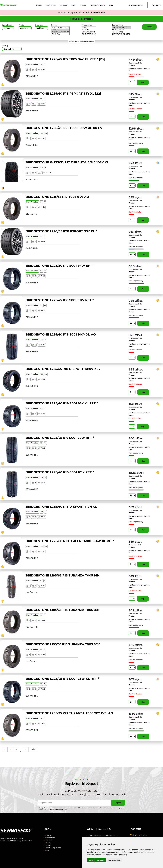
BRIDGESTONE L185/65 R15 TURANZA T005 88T (63, 610)
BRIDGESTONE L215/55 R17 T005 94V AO (57, 197)
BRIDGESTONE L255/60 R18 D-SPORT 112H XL (61, 507)
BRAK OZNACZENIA (60, 28)
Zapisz (118, 803)
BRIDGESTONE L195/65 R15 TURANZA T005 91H (63, 575)
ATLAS (89, 28)
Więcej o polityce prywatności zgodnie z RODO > (53, 810)
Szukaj (149, 27)
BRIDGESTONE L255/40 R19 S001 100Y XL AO (61, 334)
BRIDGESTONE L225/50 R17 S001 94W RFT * (60, 266)
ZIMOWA (60, 34)
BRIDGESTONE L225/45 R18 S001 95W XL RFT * (62, 679)
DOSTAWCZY (121, 30)
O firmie (39, 5)
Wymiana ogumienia (98, 5)
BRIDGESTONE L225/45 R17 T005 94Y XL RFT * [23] (65, 59)
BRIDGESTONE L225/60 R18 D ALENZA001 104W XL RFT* (70, 541)
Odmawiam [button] (101, 860)
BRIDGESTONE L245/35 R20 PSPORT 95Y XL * (61, 231)
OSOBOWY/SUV (121, 28)
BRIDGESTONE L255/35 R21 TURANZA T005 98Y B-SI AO (69, 713)
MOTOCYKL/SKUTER (121, 34)
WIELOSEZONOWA (60, 32)
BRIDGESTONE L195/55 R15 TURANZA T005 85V (63, 644)
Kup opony (63, 5)
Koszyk (157, 5)
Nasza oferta (51, 5)
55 (25, 749)
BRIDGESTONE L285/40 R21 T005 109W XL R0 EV (64, 128)
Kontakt (83, 5)
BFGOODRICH (89, 32)
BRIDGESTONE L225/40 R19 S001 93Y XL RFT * (62, 403)
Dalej (33, 749)
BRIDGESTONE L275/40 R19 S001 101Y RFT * (60, 472)
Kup (143, 82)
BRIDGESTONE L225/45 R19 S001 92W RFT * (60, 438)
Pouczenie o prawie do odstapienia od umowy (102, 836)
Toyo (111, 5)
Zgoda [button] (91, 860)
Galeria (74, 5)
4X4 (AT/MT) (121, 32)
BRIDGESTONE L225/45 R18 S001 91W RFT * (60, 300)
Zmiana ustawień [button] (114, 860)
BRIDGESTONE (89, 34)
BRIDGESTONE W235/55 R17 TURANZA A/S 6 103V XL (67, 162)
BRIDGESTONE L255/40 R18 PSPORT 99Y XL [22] (63, 93)
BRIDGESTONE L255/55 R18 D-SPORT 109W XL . (63, 369)
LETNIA (60, 30)
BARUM (89, 30)
